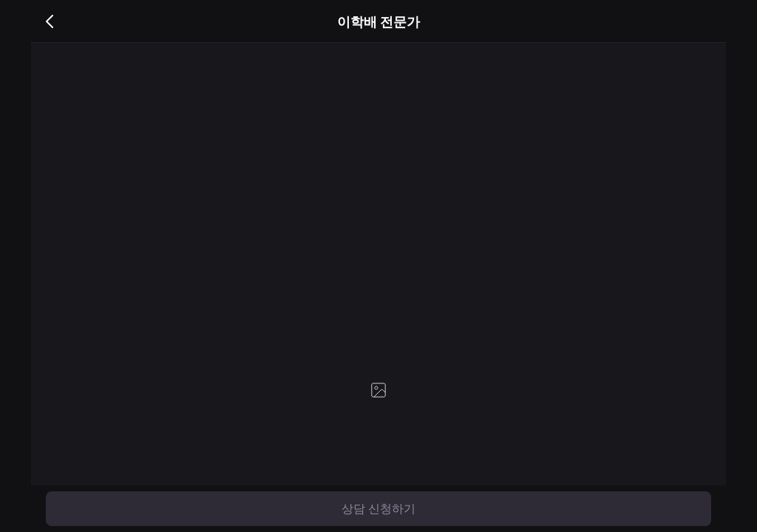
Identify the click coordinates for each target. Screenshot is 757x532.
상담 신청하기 (378, 509)
